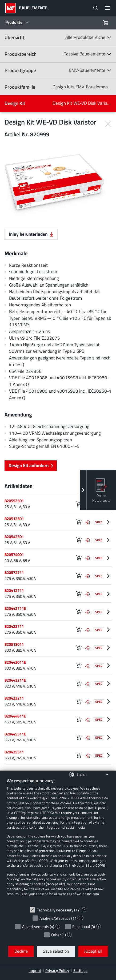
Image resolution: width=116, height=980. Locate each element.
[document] (58, 841)
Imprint (35, 970)
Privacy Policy (57, 970)
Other (56, 935)
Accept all (93, 951)
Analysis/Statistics (55, 918)
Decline (21, 951)
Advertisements (36, 927)
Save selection (56, 951)
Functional (81, 927)
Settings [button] (80, 970)
